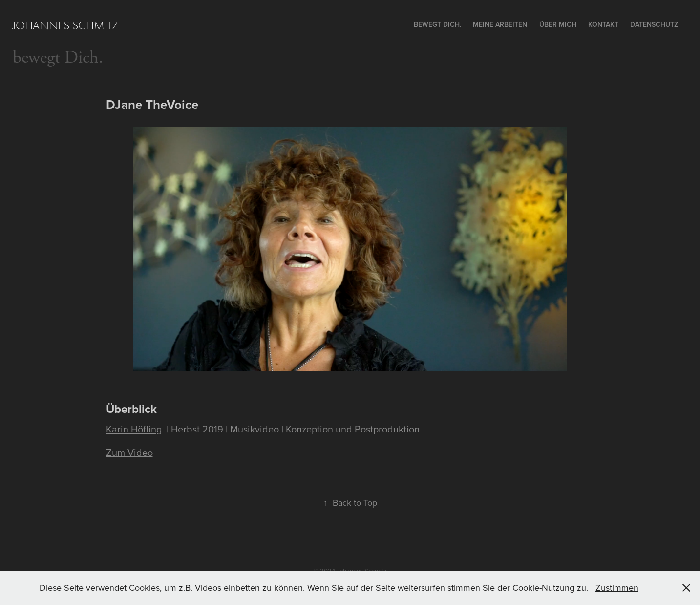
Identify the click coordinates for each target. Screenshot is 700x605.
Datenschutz (654, 24)
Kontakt (603, 24)
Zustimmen (617, 588)
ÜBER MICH (558, 24)
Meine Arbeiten (500, 24)
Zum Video (129, 452)
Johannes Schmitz (65, 25)
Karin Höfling (134, 429)
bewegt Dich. (58, 58)
